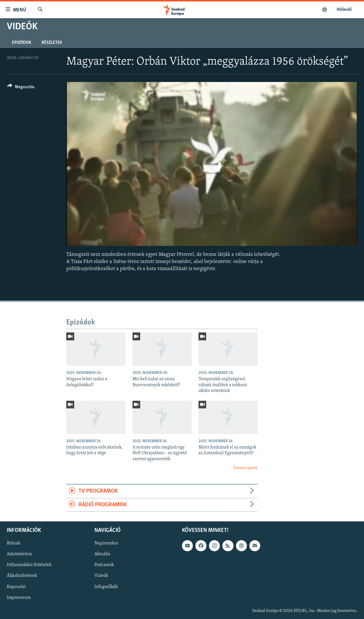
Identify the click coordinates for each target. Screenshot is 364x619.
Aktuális (102, 554)
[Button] (21, 88)
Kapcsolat (16, 587)
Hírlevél (344, 10)
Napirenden (106, 544)
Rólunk (14, 544)
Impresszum (19, 598)
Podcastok (104, 565)
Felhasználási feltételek (29, 565)
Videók (101, 576)
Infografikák (106, 587)
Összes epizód (245, 468)
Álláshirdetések (22, 576)
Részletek (52, 43)
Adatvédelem (19, 554)
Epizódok (22, 43)
